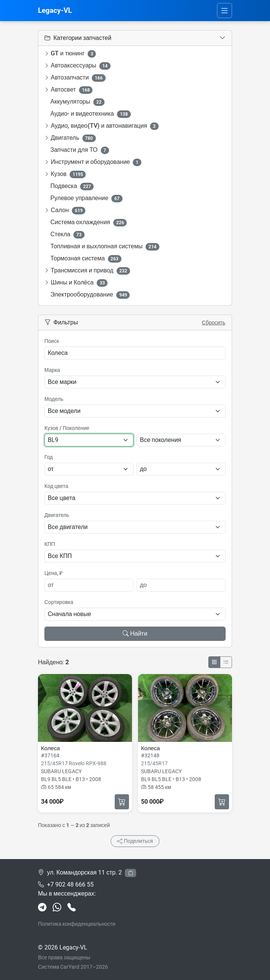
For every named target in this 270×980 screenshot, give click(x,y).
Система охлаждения (89, 222)
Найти (135, 634)
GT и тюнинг (73, 54)
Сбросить (214, 323)
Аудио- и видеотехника (91, 114)
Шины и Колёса (79, 283)
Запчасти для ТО (80, 150)
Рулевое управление (86, 198)
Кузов (68, 174)
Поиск (52, 341)
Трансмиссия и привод (90, 271)
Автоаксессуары (81, 66)
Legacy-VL (55, 10)
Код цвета (56, 486)
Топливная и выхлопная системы (105, 247)
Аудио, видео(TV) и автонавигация (105, 126)
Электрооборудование (90, 295)
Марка (52, 370)
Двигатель (73, 138)
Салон (68, 210)
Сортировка (59, 602)
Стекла (67, 235)
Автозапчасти (78, 78)
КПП (50, 544)
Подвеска (72, 186)
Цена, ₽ (53, 573)
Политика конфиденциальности (77, 924)
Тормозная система (86, 259)
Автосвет (72, 90)
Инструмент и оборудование (96, 162)
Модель (54, 399)
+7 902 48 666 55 (70, 884)
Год (49, 457)
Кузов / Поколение (67, 428)
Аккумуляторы (77, 102)
